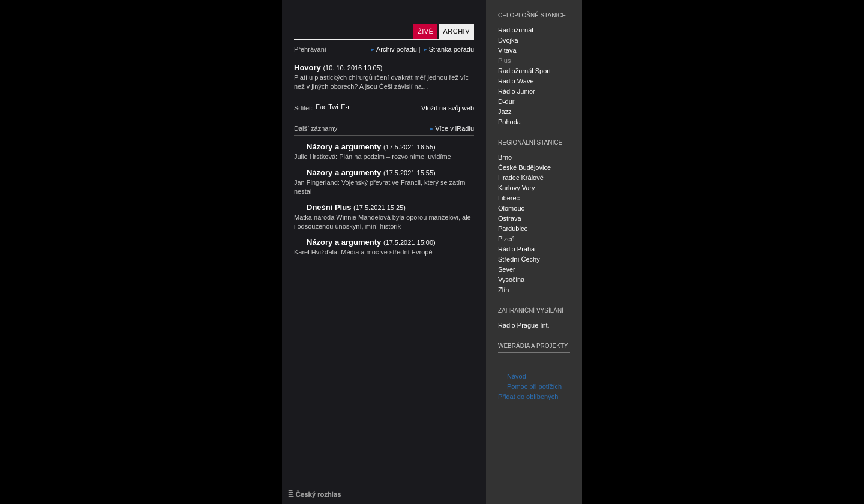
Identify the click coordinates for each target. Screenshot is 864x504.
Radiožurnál (516, 30)
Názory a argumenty (371, 147)
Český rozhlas (315, 494)
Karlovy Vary (517, 188)
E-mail (346, 107)
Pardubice (513, 229)
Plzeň (506, 239)
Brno (505, 157)
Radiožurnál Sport (524, 71)
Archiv (456, 31)
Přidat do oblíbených (528, 397)
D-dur (506, 101)
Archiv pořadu (397, 49)
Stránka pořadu (451, 49)
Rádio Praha (516, 249)
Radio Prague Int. (524, 325)
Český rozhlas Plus (351, 19)
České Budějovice (524, 167)
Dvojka (508, 40)
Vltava (507, 50)
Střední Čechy (519, 259)
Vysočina (511, 280)
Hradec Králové (521, 178)
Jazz (505, 112)
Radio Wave (516, 81)
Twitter (333, 107)
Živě (425, 31)
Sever (507, 269)
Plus (504, 61)
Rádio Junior (517, 91)
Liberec (509, 198)
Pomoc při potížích (530, 386)
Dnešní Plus (356, 207)
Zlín (503, 290)
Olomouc (511, 208)
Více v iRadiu (454, 128)
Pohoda (509, 122)
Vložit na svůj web (448, 108)
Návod (512, 376)
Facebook (320, 107)
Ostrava (510, 218)
